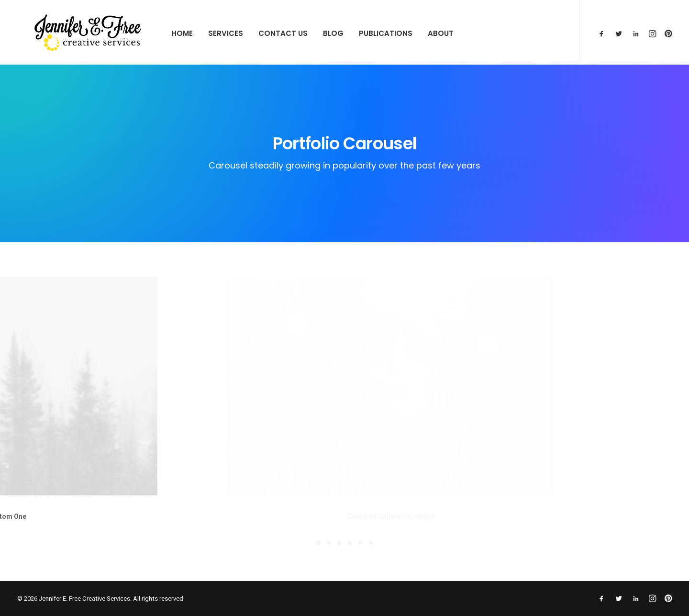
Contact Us (257, 33)
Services (200, 33)
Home (156, 33)
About (415, 33)
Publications (360, 33)
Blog (307, 33)
